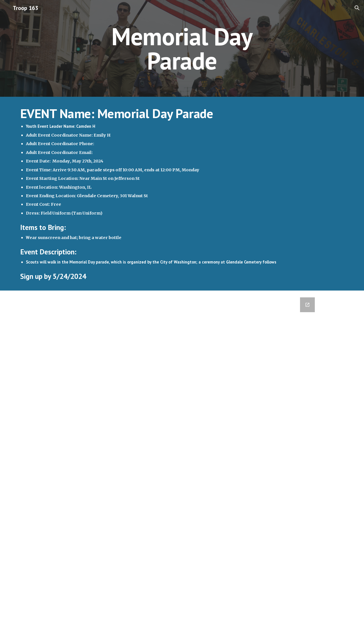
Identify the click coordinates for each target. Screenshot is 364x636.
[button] (357, 8)
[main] (182, 49)
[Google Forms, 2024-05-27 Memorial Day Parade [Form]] (168, 463)
